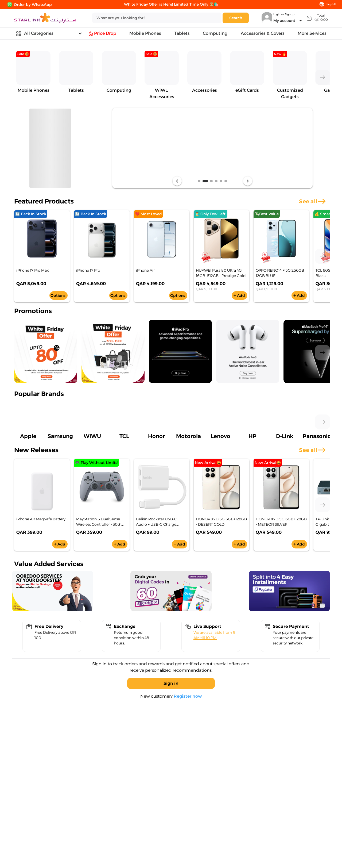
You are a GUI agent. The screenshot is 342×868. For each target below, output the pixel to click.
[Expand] (317, 18)
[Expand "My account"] (289, 21)
